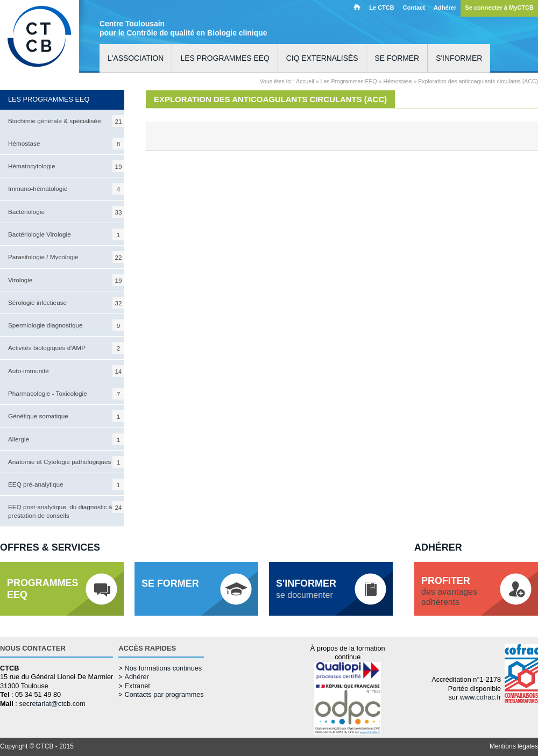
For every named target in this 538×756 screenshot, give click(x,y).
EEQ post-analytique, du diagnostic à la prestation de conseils (66, 510)
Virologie (66, 280)
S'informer (459, 58)
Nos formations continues (163, 668)
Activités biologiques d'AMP (66, 348)
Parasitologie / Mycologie (66, 257)
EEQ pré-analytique (66, 484)
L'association (136, 58)
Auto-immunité (66, 371)
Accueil (357, 7)
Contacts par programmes (164, 694)
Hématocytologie (66, 166)
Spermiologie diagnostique (66, 325)
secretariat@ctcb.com (52, 704)
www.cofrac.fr (480, 697)
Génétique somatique (66, 416)
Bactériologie (66, 212)
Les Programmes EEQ (349, 81)
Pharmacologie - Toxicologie (66, 394)
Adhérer (445, 8)
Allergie (66, 439)
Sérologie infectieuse (66, 303)
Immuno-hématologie (66, 189)
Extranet (137, 686)
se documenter (306, 589)
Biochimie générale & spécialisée (66, 121)
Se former (397, 58)
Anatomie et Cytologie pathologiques (66, 462)
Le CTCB (382, 8)
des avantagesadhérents (449, 591)
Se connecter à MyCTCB (499, 8)
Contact (414, 8)
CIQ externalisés (322, 58)
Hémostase (66, 144)
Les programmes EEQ (225, 58)
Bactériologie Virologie (66, 234)
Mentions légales (514, 746)
